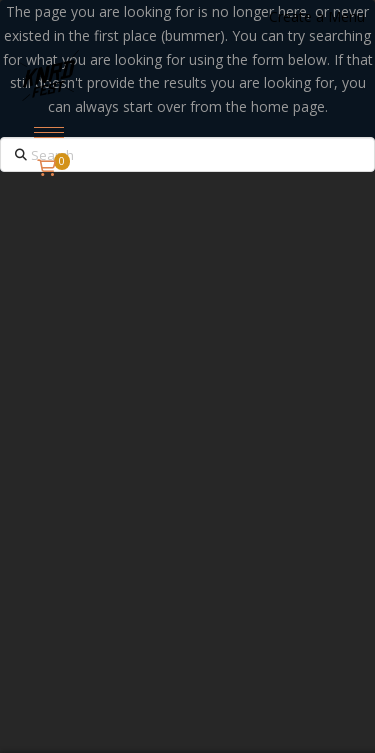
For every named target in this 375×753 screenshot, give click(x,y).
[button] (49, 132)
